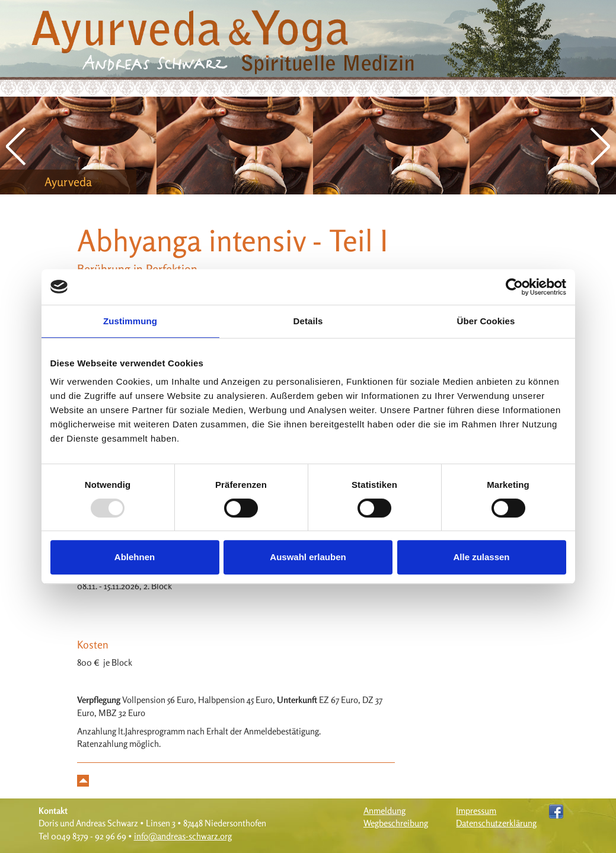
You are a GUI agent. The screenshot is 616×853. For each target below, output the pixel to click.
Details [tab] (308, 321)
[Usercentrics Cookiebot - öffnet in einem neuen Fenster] (514, 287)
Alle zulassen (481, 557)
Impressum (476, 811)
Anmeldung (384, 811)
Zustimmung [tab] (130, 321)
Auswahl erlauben (308, 557)
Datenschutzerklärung (496, 823)
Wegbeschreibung (396, 823)
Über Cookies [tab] (486, 321)
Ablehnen (135, 557)
